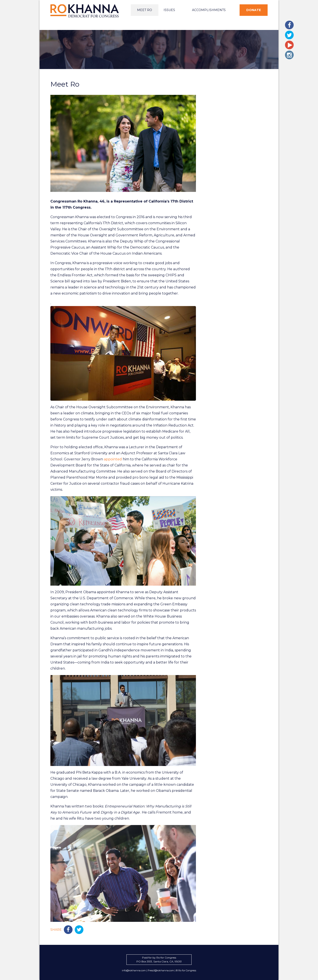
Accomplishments (209, 10)
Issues (169, 10)
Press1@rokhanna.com (161, 970)
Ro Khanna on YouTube (289, 45)
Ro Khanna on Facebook (289, 25)
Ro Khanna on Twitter (289, 35)
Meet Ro (145, 10)
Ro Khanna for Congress (85, 11)
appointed (113, 459)
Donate (254, 10)
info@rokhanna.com (134, 970)
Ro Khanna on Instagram (289, 55)
